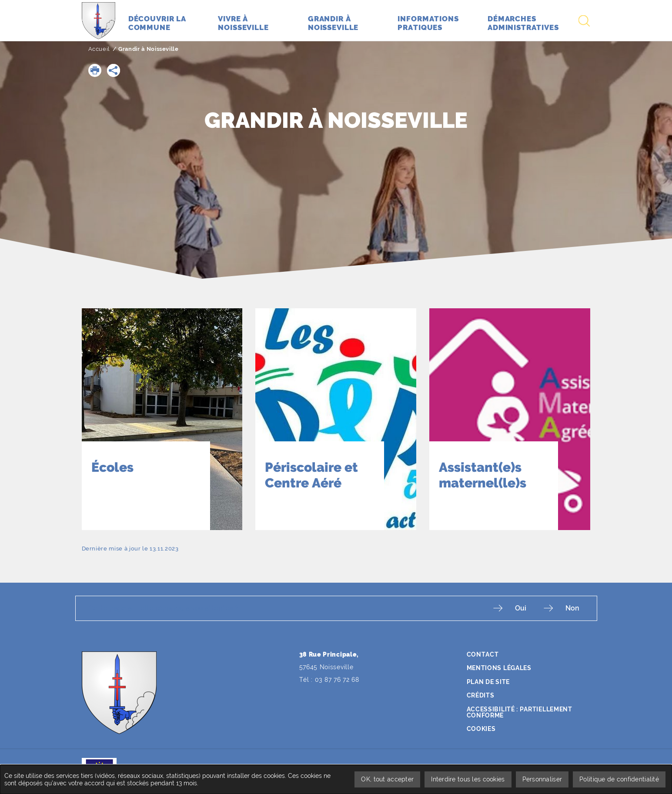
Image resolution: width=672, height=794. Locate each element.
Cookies (481, 729)
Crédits (481, 695)
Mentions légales (499, 668)
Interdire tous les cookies (468, 779)
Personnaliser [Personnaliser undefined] (542, 779)
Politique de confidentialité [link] (619, 779)
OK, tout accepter (387, 779)
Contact (483, 654)
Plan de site (488, 682)
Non (572, 608)
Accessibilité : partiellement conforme (520, 712)
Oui (521, 608)
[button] (95, 70)
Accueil (99, 49)
